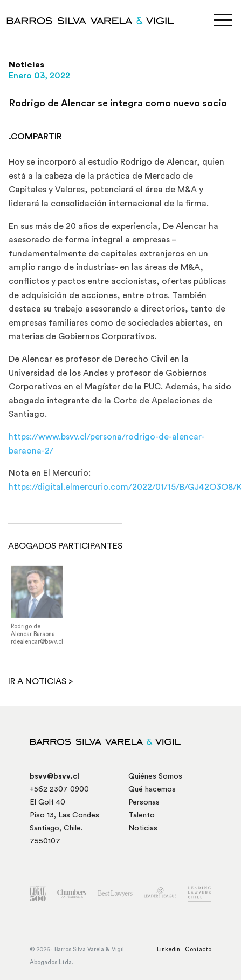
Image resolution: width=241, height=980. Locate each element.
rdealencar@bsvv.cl (37, 644)
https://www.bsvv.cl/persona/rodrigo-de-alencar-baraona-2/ (107, 444)
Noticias (143, 828)
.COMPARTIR (35, 137)
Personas (144, 802)
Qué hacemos (152, 789)
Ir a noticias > (40, 681)
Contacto (198, 949)
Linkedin (168, 949)
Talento (142, 815)
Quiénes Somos (155, 776)
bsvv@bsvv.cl (54, 776)
